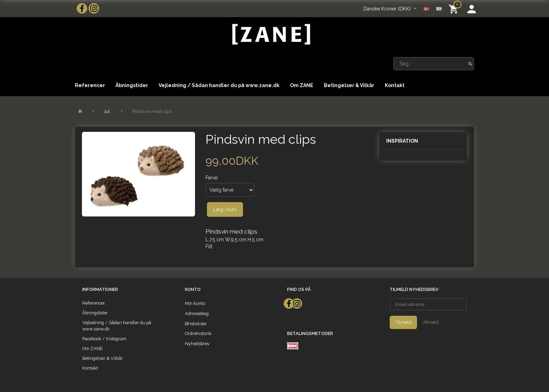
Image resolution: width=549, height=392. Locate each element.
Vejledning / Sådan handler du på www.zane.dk (219, 85)
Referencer (90, 85)
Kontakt (395, 85)
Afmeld (431, 322)
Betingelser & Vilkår (349, 85)
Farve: (212, 178)
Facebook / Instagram (104, 339)
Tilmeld (403, 322)
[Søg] (470, 64)
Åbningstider (132, 85)
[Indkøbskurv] (455, 9)
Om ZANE (302, 85)
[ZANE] (270, 34)
